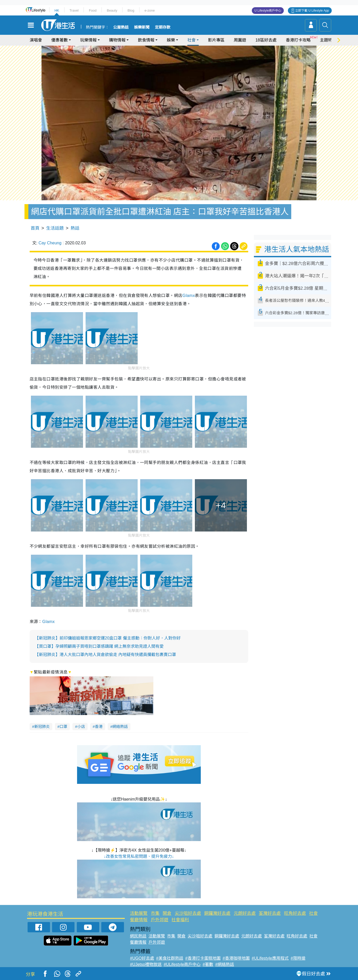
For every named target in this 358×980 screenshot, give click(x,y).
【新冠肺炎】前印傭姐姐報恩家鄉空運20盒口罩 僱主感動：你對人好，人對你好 (108, 638)
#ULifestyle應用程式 (270, 958)
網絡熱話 (120, 726)
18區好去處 (266, 40)
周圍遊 (240, 40)
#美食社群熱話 (170, 958)
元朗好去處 (245, 913)
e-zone (150, 10)
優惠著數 (60, 40)
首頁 (35, 228)
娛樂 (171, 40)
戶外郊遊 (160, 920)
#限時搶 (298, 958)
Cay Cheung (50, 243)
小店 (81, 726)
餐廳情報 (139, 920)
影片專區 (216, 40)
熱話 (75, 228)
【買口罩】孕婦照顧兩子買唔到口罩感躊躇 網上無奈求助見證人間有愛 (99, 646)
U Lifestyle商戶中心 (268, 11)
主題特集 (328, 40)
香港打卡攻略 (298, 40)
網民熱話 (138, 936)
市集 (155, 913)
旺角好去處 (295, 913)
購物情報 (117, 40)
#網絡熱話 (225, 964)
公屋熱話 (121, 27)
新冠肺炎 (42, 726)
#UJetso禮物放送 (146, 964)
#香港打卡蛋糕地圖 (203, 958)
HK (57, 10)
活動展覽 (139, 913)
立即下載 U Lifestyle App (312, 11)
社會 (192, 40)
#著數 (208, 964)
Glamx (189, 296)
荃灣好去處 (270, 913)
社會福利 (180, 920)
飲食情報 (146, 40)
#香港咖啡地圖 (236, 958)
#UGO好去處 (142, 958)
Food (93, 10)
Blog (131, 10)
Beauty (112, 10)
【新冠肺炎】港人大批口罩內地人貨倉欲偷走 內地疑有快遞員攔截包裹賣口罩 (105, 655)
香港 (99, 726)
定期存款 (163, 27)
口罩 (63, 726)
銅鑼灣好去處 (217, 913)
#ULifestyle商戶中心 (182, 964)
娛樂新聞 (142, 27)
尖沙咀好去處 (188, 913)
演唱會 (36, 40)
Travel (74, 10)
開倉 (167, 913)
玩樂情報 (88, 40)
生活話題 (55, 228)
